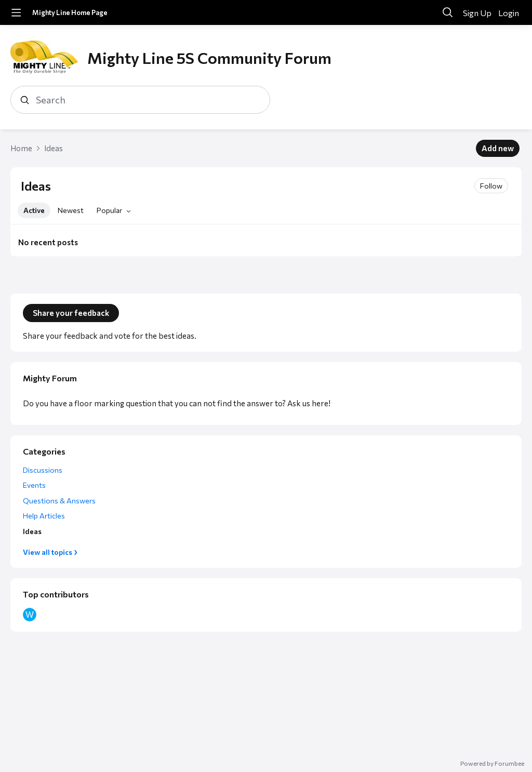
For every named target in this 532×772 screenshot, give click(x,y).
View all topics (48, 552)
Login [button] (509, 13)
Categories (44, 451)
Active (34, 210)
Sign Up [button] (477, 13)
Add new (498, 148)
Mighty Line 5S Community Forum (209, 57)
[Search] (448, 12)
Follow (491, 186)
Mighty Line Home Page (70, 12)
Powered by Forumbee (492, 763)
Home (21, 148)
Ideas (54, 148)
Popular (109, 210)
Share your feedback (71, 313)
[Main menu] (16, 12)
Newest (71, 210)
